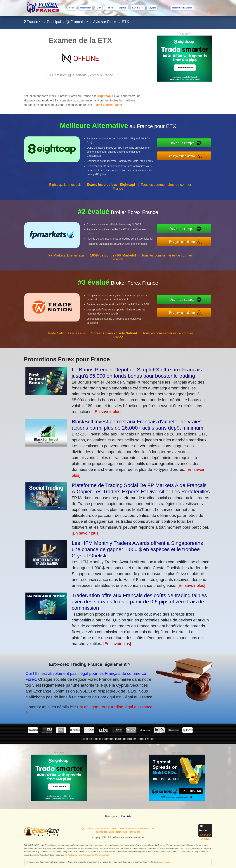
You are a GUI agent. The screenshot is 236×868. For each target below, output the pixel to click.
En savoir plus (164, 862)
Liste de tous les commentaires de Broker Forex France (118, 739)
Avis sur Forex (105, 22)
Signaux (123, 8)
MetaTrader (85, 8)
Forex (72, 8)
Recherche (122, 832)
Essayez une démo (197, 154)
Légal (112, 832)
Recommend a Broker (182, 8)
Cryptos (152, 8)
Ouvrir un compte (197, 145)
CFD (99, 8)
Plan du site (135, 832)
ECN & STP (138, 8)
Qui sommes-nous (90, 829)
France (33, 22)
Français (77, 22)
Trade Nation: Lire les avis (67, 348)
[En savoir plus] (107, 412)
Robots (110, 8)
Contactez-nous (109, 829)
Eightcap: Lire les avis (65, 199)
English (126, 816)
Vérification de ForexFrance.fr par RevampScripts (87, 855)
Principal (54, 22)
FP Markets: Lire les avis (66, 270)
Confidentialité (126, 829)
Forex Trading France (109, 105)
